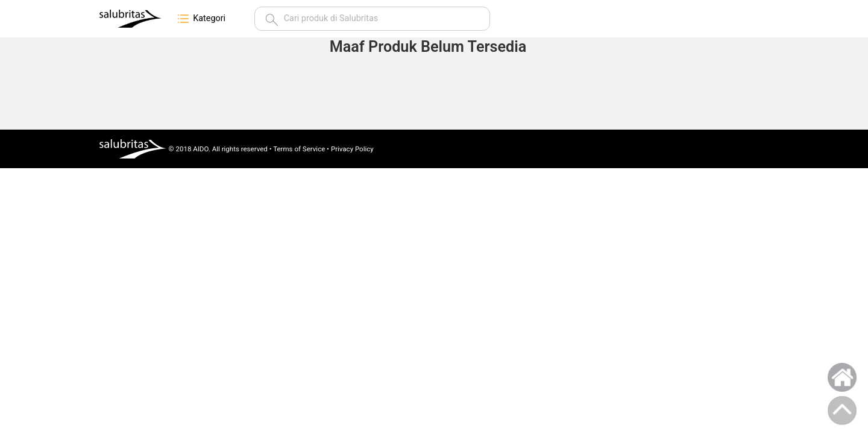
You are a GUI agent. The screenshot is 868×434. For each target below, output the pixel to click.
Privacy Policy (352, 148)
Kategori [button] (201, 19)
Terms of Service (299, 148)
